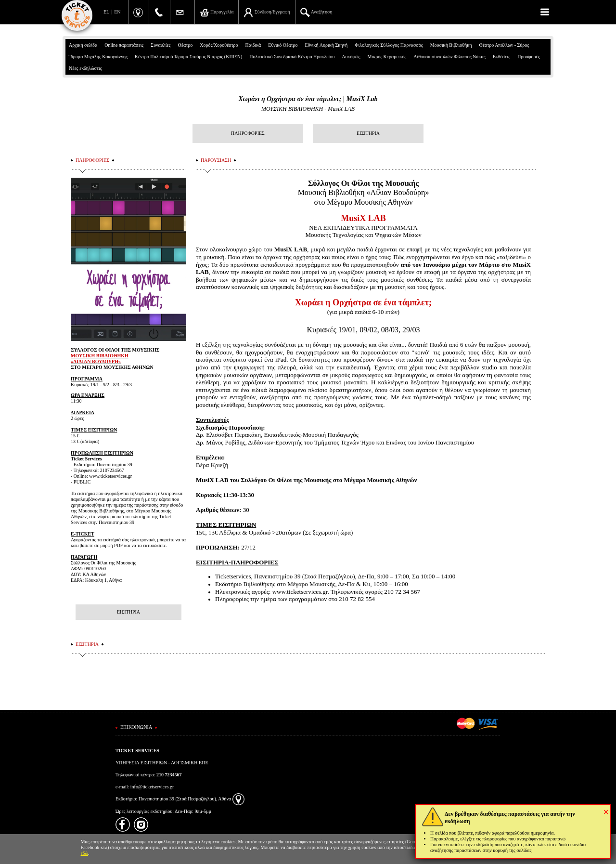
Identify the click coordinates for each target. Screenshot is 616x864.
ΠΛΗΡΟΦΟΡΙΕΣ (248, 133)
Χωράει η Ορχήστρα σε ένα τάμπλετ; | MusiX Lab (308, 99)
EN (117, 12)
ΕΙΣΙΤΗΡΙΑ (368, 133)
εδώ (85, 853)
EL (106, 12)
